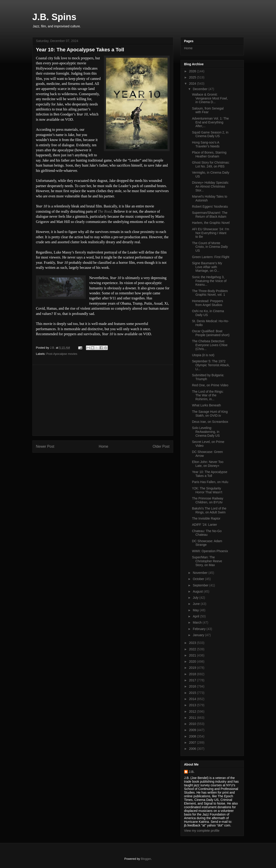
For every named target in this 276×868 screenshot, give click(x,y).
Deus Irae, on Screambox (210, 422)
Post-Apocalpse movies (62, 354)
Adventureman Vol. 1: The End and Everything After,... (210, 122)
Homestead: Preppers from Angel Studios (207, 303)
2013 (193, 705)
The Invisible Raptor (206, 518)
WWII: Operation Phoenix (210, 551)
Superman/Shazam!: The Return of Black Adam (210, 215)
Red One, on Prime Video (210, 385)
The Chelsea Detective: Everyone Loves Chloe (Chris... (210, 345)
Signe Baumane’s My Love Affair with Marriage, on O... (207, 267)
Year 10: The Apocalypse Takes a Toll (210, 474)
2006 (193, 749)
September (201, 585)
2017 (193, 680)
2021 (193, 655)
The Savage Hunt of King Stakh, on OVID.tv (210, 414)
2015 (193, 693)
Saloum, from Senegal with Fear (208, 110)
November (201, 573)
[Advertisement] (103, 400)
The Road (105, 211)
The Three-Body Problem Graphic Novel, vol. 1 (210, 293)
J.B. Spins (54, 17)
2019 (193, 668)
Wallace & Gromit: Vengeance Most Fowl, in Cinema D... (210, 98)
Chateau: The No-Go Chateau (207, 533)
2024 (193, 84)
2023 (193, 643)
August (198, 591)
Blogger (146, 859)
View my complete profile (202, 831)
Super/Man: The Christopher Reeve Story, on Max (207, 561)
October (199, 579)
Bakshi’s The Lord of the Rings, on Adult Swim (209, 510)
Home (103, 446)
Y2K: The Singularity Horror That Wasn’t (207, 490)
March (198, 622)
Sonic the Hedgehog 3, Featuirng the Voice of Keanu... (209, 281)
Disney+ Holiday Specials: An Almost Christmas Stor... (210, 186)
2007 (193, 743)
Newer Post (45, 446)
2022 (193, 649)
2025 (193, 77)
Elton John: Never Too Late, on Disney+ (208, 464)
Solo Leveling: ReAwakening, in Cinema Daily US (206, 432)
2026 (193, 71)
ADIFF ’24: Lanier (204, 525)
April (196, 616)
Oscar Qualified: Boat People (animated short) (211, 333)
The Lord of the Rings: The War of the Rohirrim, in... (208, 395)
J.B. (192, 772)
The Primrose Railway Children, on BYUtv (208, 500)
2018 (193, 674)
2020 (193, 661)
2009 (193, 730)
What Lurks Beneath (206, 405)
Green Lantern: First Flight (210, 257)
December (201, 89)
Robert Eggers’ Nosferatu (210, 207)
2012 (193, 711)
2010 (193, 724)
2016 (193, 686)
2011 (193, 718)
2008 (193, 736)
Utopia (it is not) (203, 355)
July (196, 598)
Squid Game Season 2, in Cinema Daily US (210, 134)
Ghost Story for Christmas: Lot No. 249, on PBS (211, 164)
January (199, 635)
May (196, 610)
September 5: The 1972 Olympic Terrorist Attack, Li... (211, 365)
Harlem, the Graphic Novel (211, 223)
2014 (193, 699)
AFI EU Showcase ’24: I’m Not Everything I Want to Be (210, 233)
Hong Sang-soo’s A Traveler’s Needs (206, 144)
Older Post (161, 446)
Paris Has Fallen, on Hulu (210, 482)
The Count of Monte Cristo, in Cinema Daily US (210, 247)
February (200, 629)
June (197, 604)
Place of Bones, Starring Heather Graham (209, 154)
